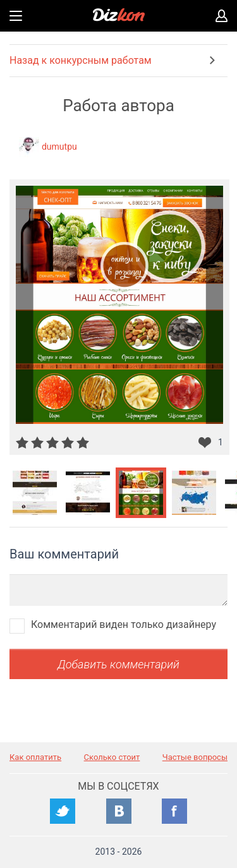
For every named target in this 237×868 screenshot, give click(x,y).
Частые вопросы (195, 757)
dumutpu (59, 147)
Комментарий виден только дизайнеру (124, 624)
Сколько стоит (112, 757)
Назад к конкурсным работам (81, 60)
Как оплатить (35, 757)
